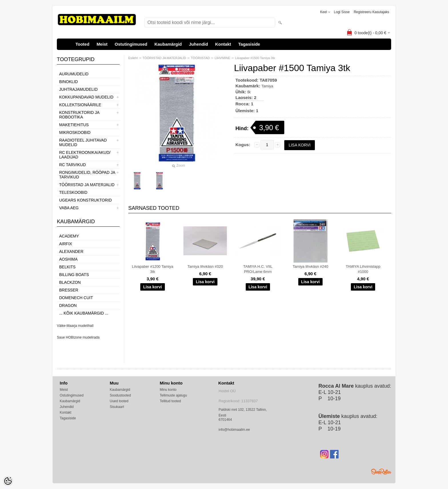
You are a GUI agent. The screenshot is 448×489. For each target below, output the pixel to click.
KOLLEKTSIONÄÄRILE (80, 105)
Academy (69, 236)
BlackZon (70, 282)
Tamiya (267, 86)
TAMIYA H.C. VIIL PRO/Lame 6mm (258, 269)
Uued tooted (119, 401)
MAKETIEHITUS (74, 125)
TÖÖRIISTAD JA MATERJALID (87, 185)
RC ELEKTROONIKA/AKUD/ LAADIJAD (85, 155)
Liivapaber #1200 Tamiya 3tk (153, 269)
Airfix (66, 244)
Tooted (82, 44)
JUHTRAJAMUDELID (78, 89)
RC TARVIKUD (72, 165)
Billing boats (74, 275)
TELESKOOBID (73, 192)
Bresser (69, 290)
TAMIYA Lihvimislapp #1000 (363, 269)
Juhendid (198, 44)
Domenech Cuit (76, 298)
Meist (102, 44)
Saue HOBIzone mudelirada (78, 337)
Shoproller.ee (381, 472)
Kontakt (223, 44)
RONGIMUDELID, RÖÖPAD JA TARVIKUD (87, 175)
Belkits (67, 267)
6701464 (225, 420)
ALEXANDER (71, 251)
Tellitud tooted (170, 401)
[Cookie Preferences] (8, 481)
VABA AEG (69, 208)
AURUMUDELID (74, 74)
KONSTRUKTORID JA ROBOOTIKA (79, 115)
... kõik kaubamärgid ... (84, 313)
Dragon (68, 305)
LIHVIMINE (222, 58)
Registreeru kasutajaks (371, 12)
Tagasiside (249, 44)
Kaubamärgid (168, 44)
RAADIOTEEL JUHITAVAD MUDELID (83, 142)
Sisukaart (117, 407)
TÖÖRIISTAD (200, 58)
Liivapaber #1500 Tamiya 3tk (255, 58)
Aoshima (68, 259)
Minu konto (168, 390)
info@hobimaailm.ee (234, 430)
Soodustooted (120, 395)
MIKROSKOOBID (75, 132)
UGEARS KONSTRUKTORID (85, 200)
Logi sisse (342, 12)
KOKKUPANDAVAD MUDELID (86, 97)
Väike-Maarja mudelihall (75, 326)
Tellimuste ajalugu (173, 395)
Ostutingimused (131, 44)
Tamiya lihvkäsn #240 (310, 266)
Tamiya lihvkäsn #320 (205, 266)
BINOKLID (68, 82)
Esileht (133, 58)
